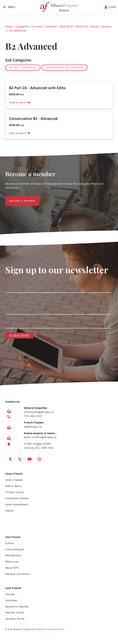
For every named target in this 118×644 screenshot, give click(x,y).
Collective (51, 26)
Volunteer (11, 600)
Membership (13, 555)
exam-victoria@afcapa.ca (40, 437)
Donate (10, 594)
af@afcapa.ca (33, 427)
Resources (12, 562)
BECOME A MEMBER (18, 198)
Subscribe (19, 335)
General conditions (17, 574)
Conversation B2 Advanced (64, 67)
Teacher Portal (15, 613)
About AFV (12, 568)
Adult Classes (14, 480)
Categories (22, 26)
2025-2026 (66, 26)
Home (9, 26)
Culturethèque (15, 549)
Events (10, 543)
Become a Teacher (17, 607)
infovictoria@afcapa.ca (39, 412)
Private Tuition (15, 492)
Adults (95, 26)
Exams (9, 511)
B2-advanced (18, 31)
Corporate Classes (17, 498)
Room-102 (82, 26)
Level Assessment (17, 504)
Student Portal (15, 619)
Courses (36, 26)
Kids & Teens (13, 486)
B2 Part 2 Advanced (23, 67)
